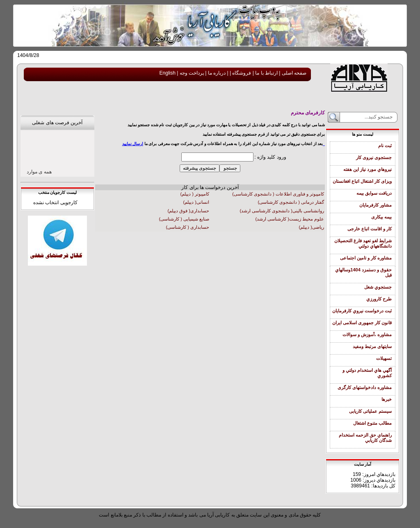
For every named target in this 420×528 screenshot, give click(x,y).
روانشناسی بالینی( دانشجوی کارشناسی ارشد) (282, 211)
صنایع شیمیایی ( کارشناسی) (184, 219)
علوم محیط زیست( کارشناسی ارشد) (290, 219)
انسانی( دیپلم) (196, 202)
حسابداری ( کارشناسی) (188, 227)
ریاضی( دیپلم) (312, 227)
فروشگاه (241, 73)
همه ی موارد (39, 172)
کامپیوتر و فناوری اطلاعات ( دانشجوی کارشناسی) (278, 194)
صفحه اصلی (293, 73)
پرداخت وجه (191, 73)
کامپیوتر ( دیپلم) (195, 194)
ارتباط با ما (266, 73)
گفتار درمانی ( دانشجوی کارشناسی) (291, 202)
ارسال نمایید (133, 144)
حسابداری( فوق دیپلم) (188, 211)
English (168, 73)
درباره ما (216, 73)
